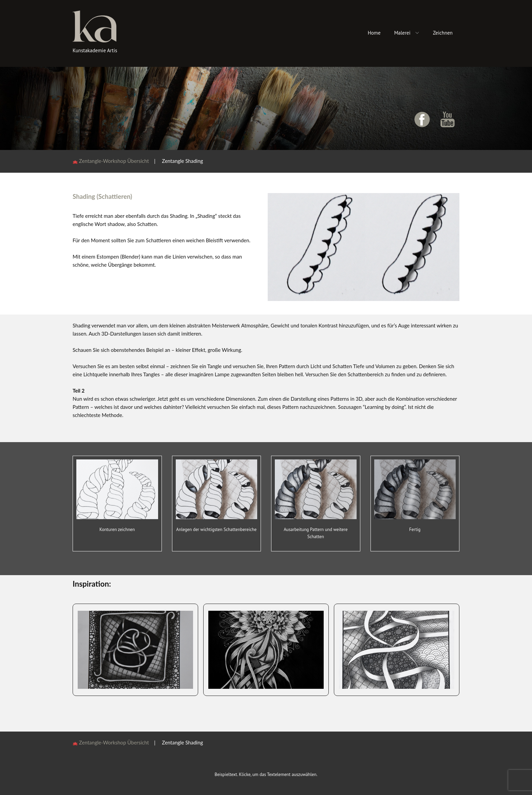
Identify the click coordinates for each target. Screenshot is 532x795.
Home (374, 33)
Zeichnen (443, 33)
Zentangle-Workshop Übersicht (117, 161)
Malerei (402, 33)
